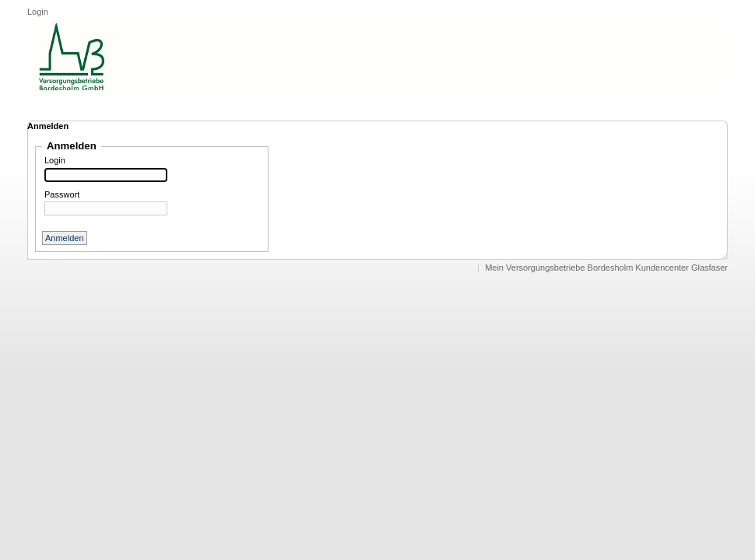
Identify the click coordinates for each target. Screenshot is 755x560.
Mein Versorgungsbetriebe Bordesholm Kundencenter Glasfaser (606, 268)
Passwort (62, 195)
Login (38, 12)
